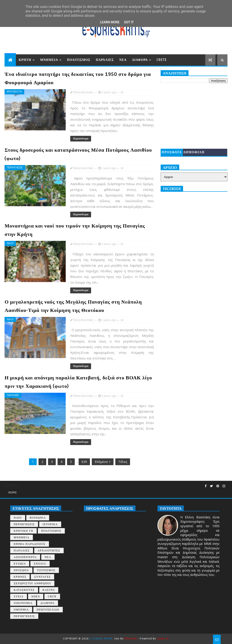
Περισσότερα (81, 139)
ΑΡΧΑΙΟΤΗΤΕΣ (49, 551)
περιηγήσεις (24, 616)
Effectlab (131, 639)
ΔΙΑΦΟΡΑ (140, 60)
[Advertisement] (194, 116)
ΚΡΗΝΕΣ (20, 577)
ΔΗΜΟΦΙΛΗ (194, 152)
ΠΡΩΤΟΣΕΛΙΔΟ (48, 610)
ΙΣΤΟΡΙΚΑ (50, 524)
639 (84, 462)
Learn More (110, 22)
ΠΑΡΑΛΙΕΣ (105, 60)
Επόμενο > (103, 462)
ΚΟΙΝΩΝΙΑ (38, 518)
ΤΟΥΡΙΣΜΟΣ (46, 570)
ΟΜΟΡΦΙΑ (21, 610)
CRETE (162, 60)
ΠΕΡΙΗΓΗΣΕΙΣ (15, 167)
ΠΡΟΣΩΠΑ (21, 570)
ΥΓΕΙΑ (18, 597)
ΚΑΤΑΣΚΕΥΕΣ (24, 590)
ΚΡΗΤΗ (25, 60)
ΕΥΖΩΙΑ (20, 564)
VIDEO (36, 597)
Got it (129, 22)
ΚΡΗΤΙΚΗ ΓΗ (14, 92)
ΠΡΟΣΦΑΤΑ (172, 152)
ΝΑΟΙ (10, 243)
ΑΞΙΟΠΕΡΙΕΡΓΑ (25, 557)
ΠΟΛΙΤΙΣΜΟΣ (79, 60)
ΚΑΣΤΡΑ (49, 590)
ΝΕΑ (123, 60)
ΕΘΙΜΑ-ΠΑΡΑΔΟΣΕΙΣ (29, 544)
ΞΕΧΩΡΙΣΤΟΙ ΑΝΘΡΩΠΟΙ (32, 583)
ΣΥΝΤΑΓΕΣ (42, 577)
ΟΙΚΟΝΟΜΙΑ (23, 603)
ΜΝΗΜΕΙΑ (49, 60)
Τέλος (123, 462)
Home (12, 492)
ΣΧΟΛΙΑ (40, 564)
